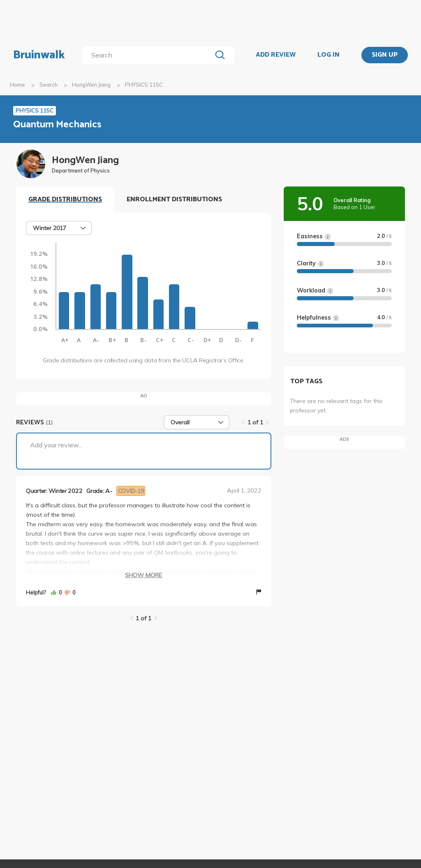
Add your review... (56, 445)
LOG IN (328, 55)
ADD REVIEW (276, 55)
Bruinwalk (39, 55)
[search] (149, 55)
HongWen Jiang (91, 85)
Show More (143, 575)
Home (17, 85)
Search (49, 85)
